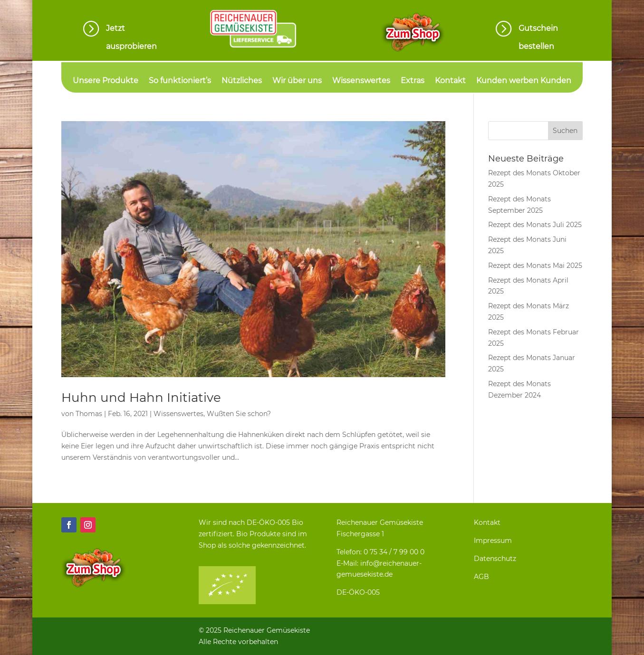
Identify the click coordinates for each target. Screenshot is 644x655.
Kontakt (450, 81)
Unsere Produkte (106, 81)
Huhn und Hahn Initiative (141, 398)
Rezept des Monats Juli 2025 (535, 225)
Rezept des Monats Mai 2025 (535, 266)
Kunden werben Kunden (524, 81)
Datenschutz (495, 559)
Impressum (493, 541)
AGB (481, 577)
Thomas (89, 414)
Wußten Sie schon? (239, 414)
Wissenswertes (361, 81)
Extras (413, 81)
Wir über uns (297, 81)
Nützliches (242, 81)
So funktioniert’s (180, 81)
